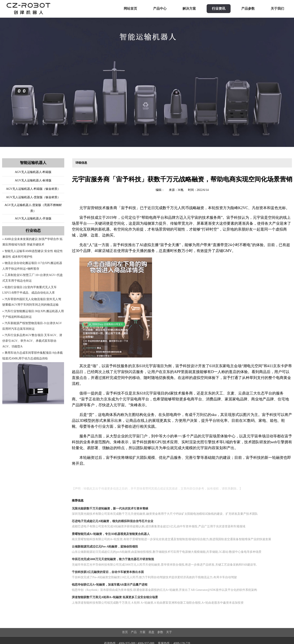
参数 (160, 632)
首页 (125, 632)
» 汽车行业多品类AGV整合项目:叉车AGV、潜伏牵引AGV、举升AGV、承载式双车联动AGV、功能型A (32, 341)
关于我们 (277, 9)
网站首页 (130, 9)
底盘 (151, 632)
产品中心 (160, 9)
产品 (134, 632)
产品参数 (248, 9)
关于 (169, 632)
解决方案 (189, 9)
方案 (143, 632)
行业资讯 (219, 9)
